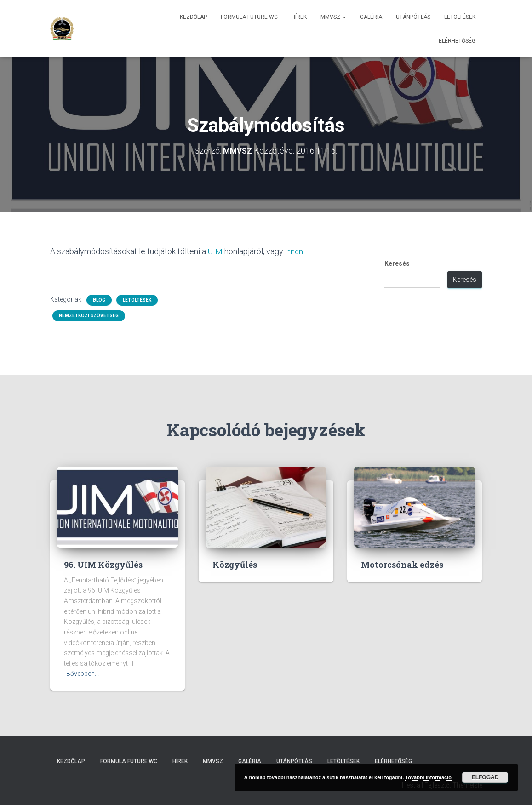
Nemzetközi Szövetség (89, 315)
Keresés (397, 263)
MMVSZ (333, 17)
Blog (99, 300)
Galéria (371, 17)
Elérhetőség (457, 41)
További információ (428, 777)
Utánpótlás (413, 17)
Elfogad (485, 777)
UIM (215, 251)
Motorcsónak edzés (402, 564)
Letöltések (460, 17)
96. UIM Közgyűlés (103, 564)
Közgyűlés (235, 564)
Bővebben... (83, 673)
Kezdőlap (193, 17)
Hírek (299, 17)
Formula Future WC (249, 17)
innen (294, 251)
